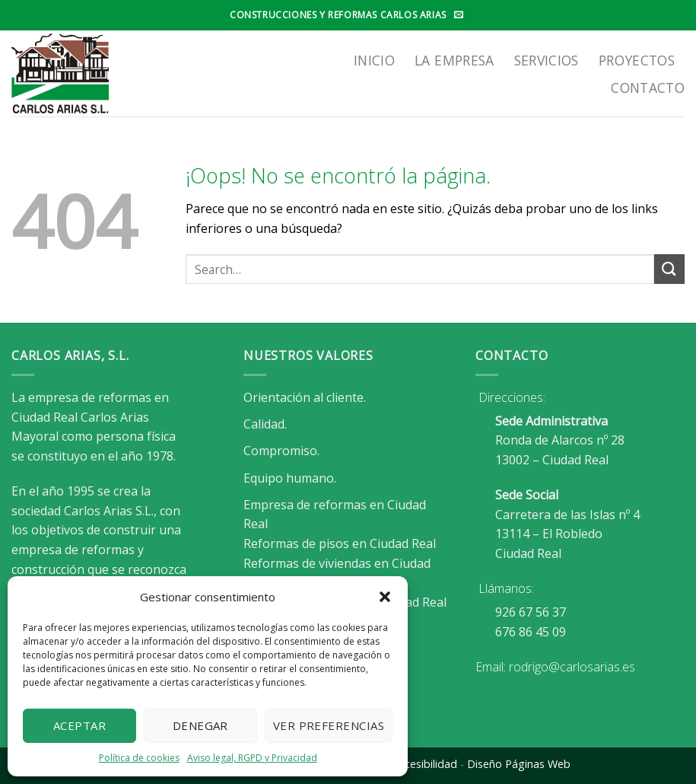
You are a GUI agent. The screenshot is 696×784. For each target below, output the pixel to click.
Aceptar (79, 725)
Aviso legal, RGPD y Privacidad (252, 758)
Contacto (648, 88)
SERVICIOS (547, 60)
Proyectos (637, 60)
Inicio (374, 60)
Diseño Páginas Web (519, 764)
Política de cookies (139, 758)
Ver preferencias (329, 725)
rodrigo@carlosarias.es (572, 667)
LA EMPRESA (454, 60)
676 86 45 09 (531, 632)
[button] (385, 597)
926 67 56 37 (531, 612)
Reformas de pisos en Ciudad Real (340, 543)
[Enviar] (669, 269)
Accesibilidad (425, 764)
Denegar (200, 725)
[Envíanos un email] (459, 15)
